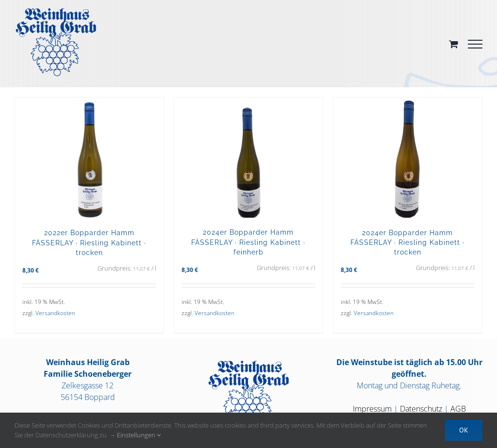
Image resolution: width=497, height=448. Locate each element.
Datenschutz (421, 409)
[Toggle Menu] (475, 44)
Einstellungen (139, 435)
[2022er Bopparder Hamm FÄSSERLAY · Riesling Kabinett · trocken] (89, 158)
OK (464, 430)
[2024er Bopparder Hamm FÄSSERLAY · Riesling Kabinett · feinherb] (248, 158)
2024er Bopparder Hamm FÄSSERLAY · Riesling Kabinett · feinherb (248, 242)
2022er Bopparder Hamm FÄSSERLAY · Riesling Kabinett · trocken (89, 242)
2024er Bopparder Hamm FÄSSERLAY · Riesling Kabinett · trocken (407, 242)
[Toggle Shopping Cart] (454, 44)
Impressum (372, 409)
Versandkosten (55, 313)
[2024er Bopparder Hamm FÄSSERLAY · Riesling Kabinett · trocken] (408, 158)
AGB (458, 409)
